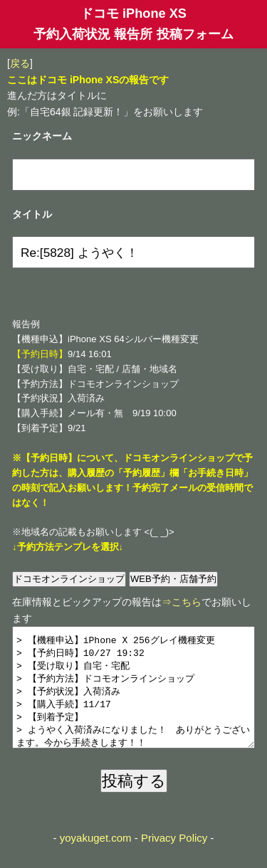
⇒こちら (182, 602)
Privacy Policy (174, 859)
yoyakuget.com (96, 859)
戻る (20, 63)
